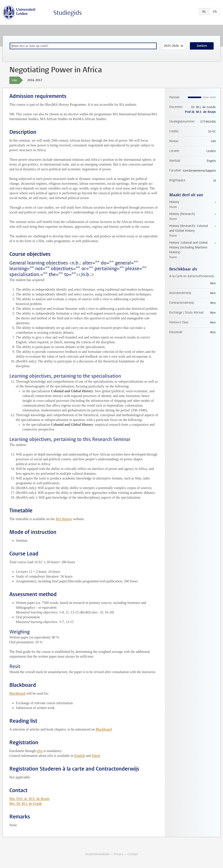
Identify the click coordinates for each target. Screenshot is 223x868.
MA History (64, 519)
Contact (133, 854)
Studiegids (68, 13)
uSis (40, 751)
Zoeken (202, 46)
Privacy (118, 854)
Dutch (96, 756)
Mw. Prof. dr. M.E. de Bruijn (30, 799)
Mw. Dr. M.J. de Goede (26, 803)
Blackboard (17, 693)
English (80, 756)
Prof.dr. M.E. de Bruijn (200, 112)
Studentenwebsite (97, 854)
